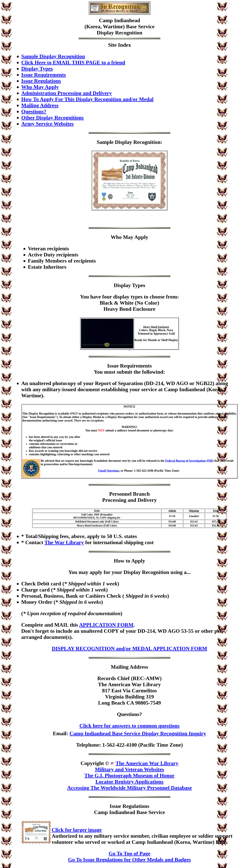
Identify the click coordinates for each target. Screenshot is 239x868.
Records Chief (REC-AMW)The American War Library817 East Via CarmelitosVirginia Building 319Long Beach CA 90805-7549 (129, 691)
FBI (210, 461)
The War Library (64, 542)
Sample (105, 142)
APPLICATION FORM (106, 625)
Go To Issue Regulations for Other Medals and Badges (129, 860)
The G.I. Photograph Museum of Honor (129, 775)
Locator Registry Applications (129, 782)
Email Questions (109, 471)
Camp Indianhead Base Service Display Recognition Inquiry (138, 733)
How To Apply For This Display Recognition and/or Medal (87, 99)
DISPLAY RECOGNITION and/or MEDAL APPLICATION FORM (129, 648)
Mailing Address (40, 105)
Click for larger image (77, 830)
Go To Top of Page (130, 853)
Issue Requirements (44, 75)
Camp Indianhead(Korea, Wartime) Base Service (119, 23)
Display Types (37, 69)
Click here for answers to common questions (129, 726)
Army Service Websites (47, 124)
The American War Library (147, 763)
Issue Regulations (41, 81)
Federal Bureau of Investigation (185, 461)
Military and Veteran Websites (129, 769)
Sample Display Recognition (53, 56)
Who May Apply (40, 87)
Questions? (34, 111)
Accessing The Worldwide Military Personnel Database (129, 788)
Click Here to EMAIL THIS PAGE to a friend (73, 62)
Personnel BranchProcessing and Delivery (129, 497)
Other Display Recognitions (52, 118)
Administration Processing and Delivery (67, 93)
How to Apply (129, 561)
